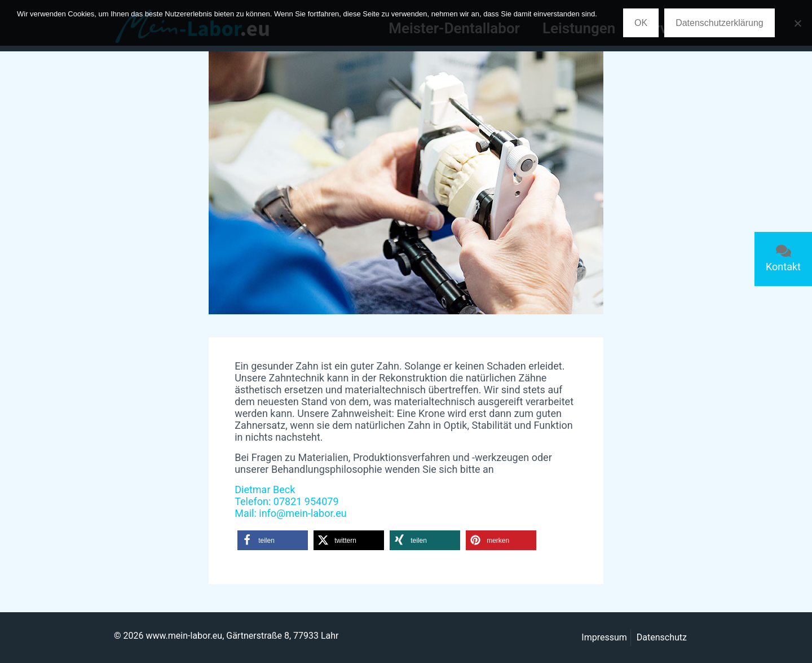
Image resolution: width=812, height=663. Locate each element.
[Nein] (798, 23)
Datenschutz (662, 637)
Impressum (604, 637)
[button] (273, 540)
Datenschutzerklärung (720, 23)
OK (641, 23)
